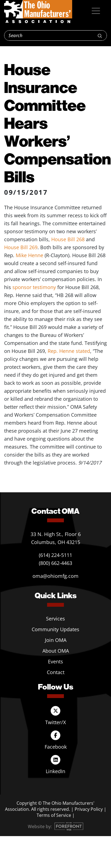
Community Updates (55, 629)
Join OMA (56, 640)
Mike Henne (29, 255)
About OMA (56, 651)
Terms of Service (54, 815)
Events (55, 661)
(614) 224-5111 (55, 555)
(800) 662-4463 (55, 563)
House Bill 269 (21, 247)
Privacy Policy (89, 809)
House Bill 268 (68, 239)
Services (55, 619)
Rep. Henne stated (69, 351)
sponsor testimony (34, 287)
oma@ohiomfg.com (55, 576)
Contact (56, 672)
